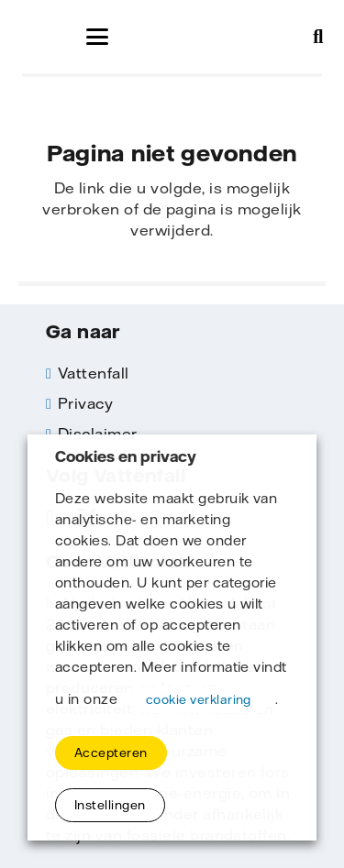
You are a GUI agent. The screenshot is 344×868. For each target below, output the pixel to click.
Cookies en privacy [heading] (126, 457)
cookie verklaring (199, 699)
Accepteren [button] (111, 753)
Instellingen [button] (110, 805)
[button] (97, 37)
